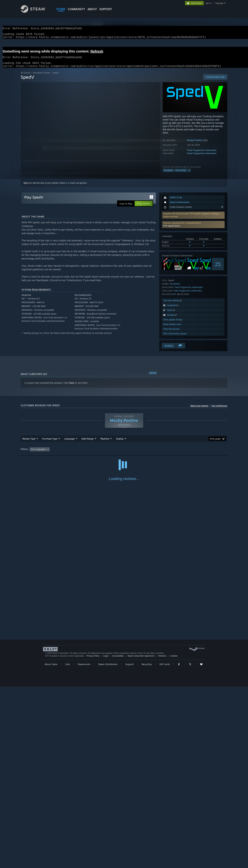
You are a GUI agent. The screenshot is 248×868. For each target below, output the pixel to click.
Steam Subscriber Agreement (141, 837)
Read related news (172, 328)
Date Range (87, 443)
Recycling (147, 846)
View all (153, 377)
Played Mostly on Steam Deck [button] (124, 453)
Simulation (168, 174)
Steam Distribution (108, 846)
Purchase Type (50, 443)
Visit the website (173, 305)
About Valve (51, 846)
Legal (106, 837)
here (72, 387)
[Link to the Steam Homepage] (36, 12)
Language (69, 443)
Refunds (162, 837)
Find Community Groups (175, 338)
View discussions (171, 333)
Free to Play (181, 174)
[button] (193, 229)
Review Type (29, 443)
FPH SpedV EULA (172, 230)
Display (120, 443)
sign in (208, 3)
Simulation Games (42, 77)
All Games (26, 77)
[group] (124, 454)
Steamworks (84, 846)
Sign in (27, 187)
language (219, 3)
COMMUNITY (76, 9)
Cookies (174, 837)
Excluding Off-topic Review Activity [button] (73, 453)
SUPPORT (106, 9)
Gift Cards (165, 846)
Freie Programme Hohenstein (202, 154)
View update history (173, 324)
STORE (61, 9)
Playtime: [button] (99, 453)
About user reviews (199, 410)
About (92, 9)
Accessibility (118, 837)
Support (130, 846)
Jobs (68, 846)
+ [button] (189, 174)
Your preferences (219, 410)
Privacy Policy (93, 837)
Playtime (105, 443)
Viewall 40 (218, 268)
